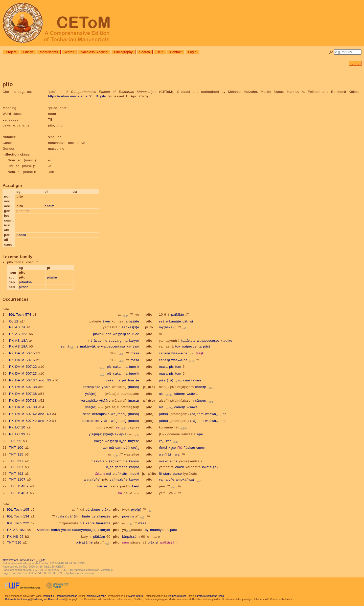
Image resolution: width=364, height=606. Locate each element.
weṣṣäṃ (119, 334)
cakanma (120, 367)
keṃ (136, 486)
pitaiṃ (49, 206)
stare (167, 474)
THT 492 (16, 474)
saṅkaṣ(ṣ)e (130, 327)
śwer (106, 321)
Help (160, 52)
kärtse (102, 486)
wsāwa (192, 394)
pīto (116, 510)
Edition (28, 52)
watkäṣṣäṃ (169, 542)
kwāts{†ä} (210, 467)
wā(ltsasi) (119, 414)
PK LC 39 (17, 434)
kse (123, 441)
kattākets (188, 341)
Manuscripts (49, 52)
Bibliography (123, 52)
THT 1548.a (19, 486)
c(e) (135, 448)
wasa (142, 523)
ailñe (174, 461)
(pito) (149, 414)
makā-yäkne (90, 346)
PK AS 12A (18, 334)
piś (109, 367)
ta (129, 334)
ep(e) (124, 434)
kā (120, 493)
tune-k (134, 367)
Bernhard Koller (177, 596)
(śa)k (200, 353)
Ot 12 (14, 321)
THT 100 (16, 448)
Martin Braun (136, 596)
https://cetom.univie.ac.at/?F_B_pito (77, 96)
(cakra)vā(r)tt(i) (69, 516)
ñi (160, 474)
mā (111, 448)
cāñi (187, 380)
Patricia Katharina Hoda (211, 596)
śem (126, 542)
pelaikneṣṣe (101, 516)
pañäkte (178, 315)
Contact (176, 52)
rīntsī (163, 448)
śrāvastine (99, 341)
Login (192, 52)
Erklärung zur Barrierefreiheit (49, 599)
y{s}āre (105, 401)
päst (207, 346)
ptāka (106, 510)
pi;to (149, 327)
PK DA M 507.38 (23, 387)
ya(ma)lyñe (119, 479)
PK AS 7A (17, 327)
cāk (185, 321)
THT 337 (16, 461)
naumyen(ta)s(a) (86, 530)
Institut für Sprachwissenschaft (60, 596)
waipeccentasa (113, 346)
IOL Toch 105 (18, 510)
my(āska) (166, 327)
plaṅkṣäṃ (121, 474)
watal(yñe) (92, 479)
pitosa (21, 235)
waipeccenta (192, 346)
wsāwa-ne (179, 353)
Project (11, 52)
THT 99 (15, 441)
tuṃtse (134, 441)
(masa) (133, 387)
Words (69, 52)
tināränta (103, 523)
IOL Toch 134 (18, 516)
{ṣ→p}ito (149, 474)
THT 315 (16, 454)
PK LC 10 (17, 427)
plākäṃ (99, 537)
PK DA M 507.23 (23, 367)
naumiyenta (160, 530)
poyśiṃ (128, 516)
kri (162, 441)
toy (178, 346)
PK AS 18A (18, 341)
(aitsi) (164, 414)
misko (164, 461)
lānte (86, 516)
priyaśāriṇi (84, 542)
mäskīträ (98, 461)
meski (134, 474)
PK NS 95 (15, 537)
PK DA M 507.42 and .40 (30, 414)
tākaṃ (100, 474)
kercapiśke (92, 387)
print (355, 63)
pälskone (93, 510)
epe (200, 434)
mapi (104, 448)
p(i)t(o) (149, 387)
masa (135, 353)
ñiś (180, 448)
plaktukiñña (102, 334)
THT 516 (14, 542)
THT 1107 (17, 479)
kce (136, 334)
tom (178, 367)
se (118, 427)
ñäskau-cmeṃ (195, 448)
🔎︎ (331, 52)
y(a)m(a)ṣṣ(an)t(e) (103, 434)
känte (90, 523)
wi (191, 321)
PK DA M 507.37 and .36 (30, 380)
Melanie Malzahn (97, 596)
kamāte (175, 321)
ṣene (87, 414)
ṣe (137, 380)
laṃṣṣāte (132, 321)
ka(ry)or (133, 346)
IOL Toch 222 (18, 523)
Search (145, 52)
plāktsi (153, 542)
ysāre (163, 321)
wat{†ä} (165, 454)
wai (178, 454)
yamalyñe (167, 479)
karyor (134, 341)
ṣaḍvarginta (118, 341)
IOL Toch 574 (20, 315)
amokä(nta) (185, 479)
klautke (226, 341)
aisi (162, 394)
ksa (169, 441)
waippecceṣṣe (208, 341)
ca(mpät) (123, 448)
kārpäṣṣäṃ (131, 537)
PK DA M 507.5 (22, 353)
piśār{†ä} (166, 380)
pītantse (23, 211)
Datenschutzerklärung (17, 599)
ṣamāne (70, 346)
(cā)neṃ (197, 414)
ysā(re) (91, 394)
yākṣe (99, 441)
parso (177, 474)
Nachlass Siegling (94, 52)
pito (149, 315)
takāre (196, 380)
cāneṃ (164, 353)
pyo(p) (136, 510)
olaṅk (180, 467)
